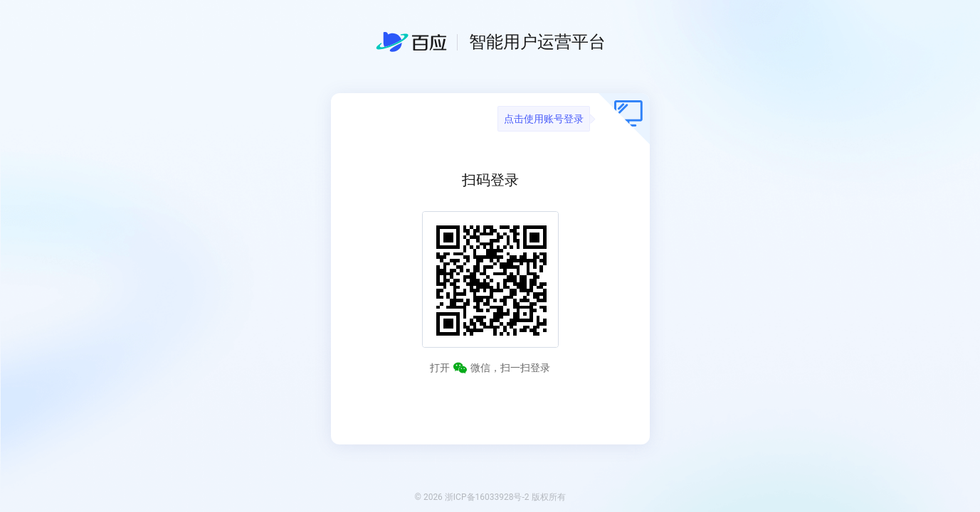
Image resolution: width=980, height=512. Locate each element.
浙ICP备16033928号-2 (487, 497)
